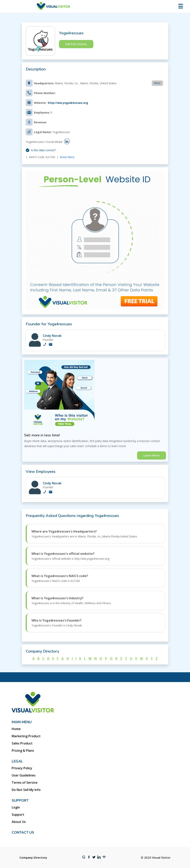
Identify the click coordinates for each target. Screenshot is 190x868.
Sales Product (22, 743)
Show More (67, 157)
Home (16, 729)
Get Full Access (76, 44)
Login (16, 807)
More (157, 83)
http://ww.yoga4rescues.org (68, 103)
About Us (19, 822)
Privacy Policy (22, 768)
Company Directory (33, 857)
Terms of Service (25, 783)
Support (18, 815)
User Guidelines (24, 775)
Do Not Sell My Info (26, 790)
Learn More (152, 455)
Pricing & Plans (23, 751)
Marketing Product (26, 736)
